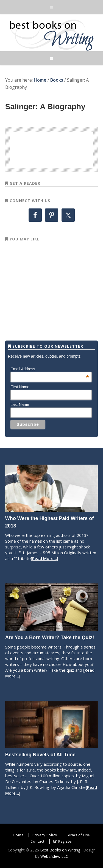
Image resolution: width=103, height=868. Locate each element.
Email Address (50, 369)
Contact (37, 841)
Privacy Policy (45, 835)
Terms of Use (78, 835)
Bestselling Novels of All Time (40, 755)
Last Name (20, 404)
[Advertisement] (61, 149)
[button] (51, 7)
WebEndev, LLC (54, 856)
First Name (20, 387)
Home (18, 835)
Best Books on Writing (51, 35)
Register (66, 841)
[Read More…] (44, 558)
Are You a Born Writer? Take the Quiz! (50, 637)
